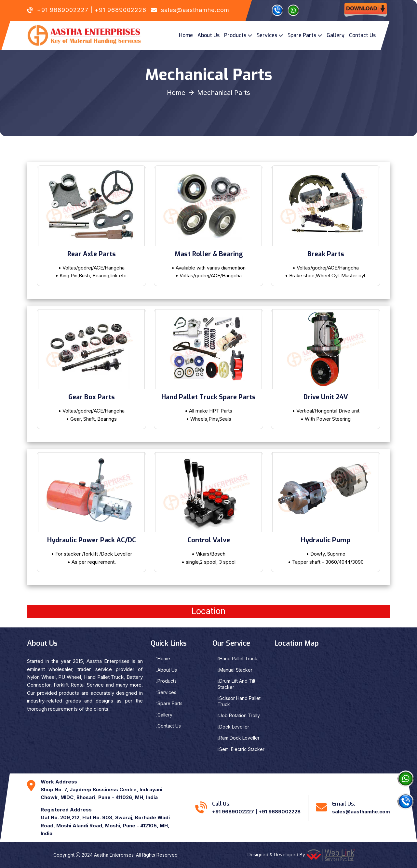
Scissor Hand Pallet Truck (239, 701)
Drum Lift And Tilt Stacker (236, 684)
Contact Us (362, 35)
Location (208, 611)
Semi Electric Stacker (242, 749)
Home (186, 35)
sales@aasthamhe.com (195, 10)
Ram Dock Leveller (239, 738)
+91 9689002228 (121, 10)
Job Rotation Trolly (240, 715)
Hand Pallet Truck (238, 658)
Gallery (336, 35)
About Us (208, 35)
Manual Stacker (236, 670)
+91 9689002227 (63, 10)
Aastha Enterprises (114, 855)
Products (235, 35)
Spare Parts (302, 35)
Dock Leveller (234, 727)
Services (267, 35)
